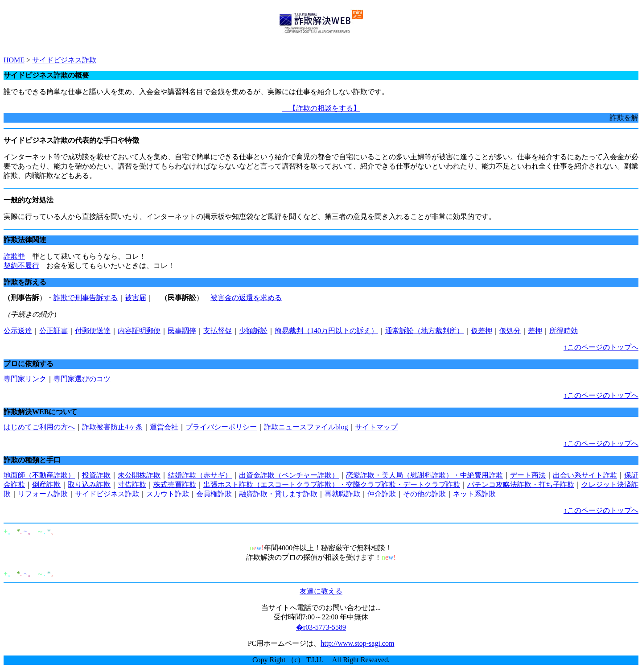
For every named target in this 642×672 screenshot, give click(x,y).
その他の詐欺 (424, 494)
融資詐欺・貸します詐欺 (278, 494)
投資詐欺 (96, 475)
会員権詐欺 (214, 494)
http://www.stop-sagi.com (357, 643)
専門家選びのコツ (82, 379)
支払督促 (218, 331)
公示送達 (18, 331)
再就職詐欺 (342, 494)
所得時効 (564, 331)
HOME (14, 60)
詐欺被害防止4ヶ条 (112, 427)
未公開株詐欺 (139, 475)
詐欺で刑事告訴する (86, 298)
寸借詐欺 (132, 484)
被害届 (136, 298)
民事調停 (182, 331)
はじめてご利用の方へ (39, 427)
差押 (535, 331)
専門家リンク (25, 379)
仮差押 (481, 331)
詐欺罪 (14, 256)
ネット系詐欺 (474, 494)
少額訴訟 (253, 331)
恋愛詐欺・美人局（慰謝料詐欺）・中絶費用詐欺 (424, 475)
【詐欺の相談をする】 (321, 108)
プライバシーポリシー (221, 427)
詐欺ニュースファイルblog (306, 427)
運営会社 (164, 427)
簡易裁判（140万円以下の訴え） (326, 331)
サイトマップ (376, 427)
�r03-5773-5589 (321, 627)
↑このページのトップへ (601, 347)
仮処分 (510, 331)
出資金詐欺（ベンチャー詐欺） (289, 475)
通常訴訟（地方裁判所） (424, 331)
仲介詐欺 (382, 494)
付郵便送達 (93, 331)
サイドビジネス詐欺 (64, 60)
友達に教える (321, 591)
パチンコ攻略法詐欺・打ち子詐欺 (521, 484)
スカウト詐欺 (168, 494)
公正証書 (53, 331)
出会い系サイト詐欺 (585, 475)
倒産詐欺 (46, 484)
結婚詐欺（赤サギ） (200, 475)
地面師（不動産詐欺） (39, 475)
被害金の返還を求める (246, 298)
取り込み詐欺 (89, 484)
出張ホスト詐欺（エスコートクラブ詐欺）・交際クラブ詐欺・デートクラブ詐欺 (332, 484)
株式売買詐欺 (175, 484)
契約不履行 (21, 266)
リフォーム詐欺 (43, 494)
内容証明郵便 (139, 331)
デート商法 (528, 475)
